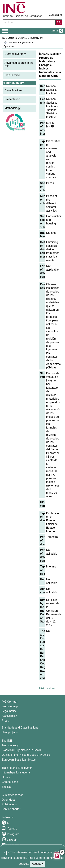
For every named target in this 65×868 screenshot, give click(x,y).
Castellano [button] (55, 15)
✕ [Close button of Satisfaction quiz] (62, 852)
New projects (10, 732)
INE (4, 38)
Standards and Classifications (20, 728)
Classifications (13, 90)
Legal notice (9, 711)
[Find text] (29, 22)
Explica (6, 787)
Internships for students (16, 772)
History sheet (47, 688)
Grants (6, 777)
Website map (10, 706)
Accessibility (9, 716)
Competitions (10, 782)
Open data (8, 800)
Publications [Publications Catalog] (9, 804)
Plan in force (12, 75)
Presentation (12, 99)
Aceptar (38, 864)
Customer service (12, 795)
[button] (56, 31)
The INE (7, 741)
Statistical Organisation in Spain (23, 38)
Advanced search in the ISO (19, 65)
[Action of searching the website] (59, 22)
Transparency (10, 745)
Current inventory (15, 54)
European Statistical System (19, 760)
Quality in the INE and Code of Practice (26, 755)
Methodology (12, 108)
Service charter (11, 809)
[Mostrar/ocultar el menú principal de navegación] (5, 31)
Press (5, 721)
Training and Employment (18, 768)
